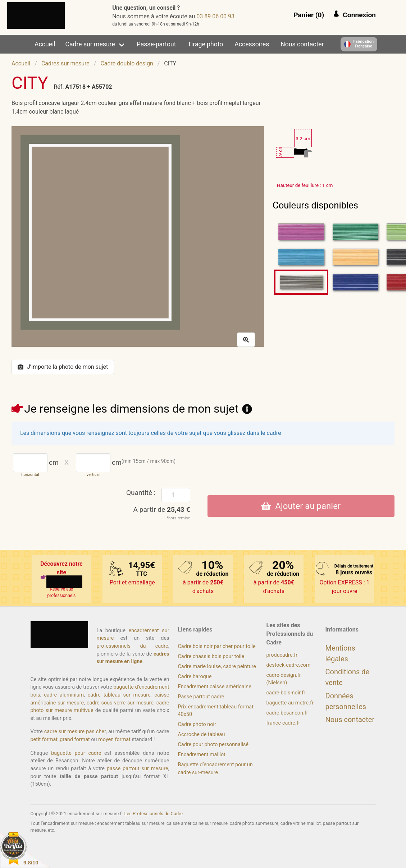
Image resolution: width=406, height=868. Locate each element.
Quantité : (141, 493)
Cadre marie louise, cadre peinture (217, 667)
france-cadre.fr (283, 723)
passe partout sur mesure (138, 769)
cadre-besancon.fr (287, 713)
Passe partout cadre (201, 697)
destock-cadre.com (289, 665)
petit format (44, 740)
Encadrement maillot (202, 755)
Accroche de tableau (202, 734)
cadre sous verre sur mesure (120, 703)
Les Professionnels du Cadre (154, 814)
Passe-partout (156, 44)
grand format (75, 740)
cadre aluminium (64, 695)
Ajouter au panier (301, 506)
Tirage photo (206, 44)
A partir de (162, 509)
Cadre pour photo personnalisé (213, 745)
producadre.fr (282, 655)
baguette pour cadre (76, 753)
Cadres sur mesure (65, 63)
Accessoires (252, 44)
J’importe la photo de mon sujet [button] (63, 367)
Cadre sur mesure (90, 44)
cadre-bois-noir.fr (286, 693)
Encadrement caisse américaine (215, 687)
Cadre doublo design (127, 63)
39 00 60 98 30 (215, 16)
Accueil (45, 44)
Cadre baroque (195, 677)
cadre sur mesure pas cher (75, 732)
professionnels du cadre (133, 646)
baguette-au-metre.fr (290, 703)
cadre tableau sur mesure (119, 695)
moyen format (114, 740)
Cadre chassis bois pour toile (211, 656)
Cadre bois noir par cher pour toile (217, 646)
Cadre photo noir (197, 724)
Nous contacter (302, 44)
